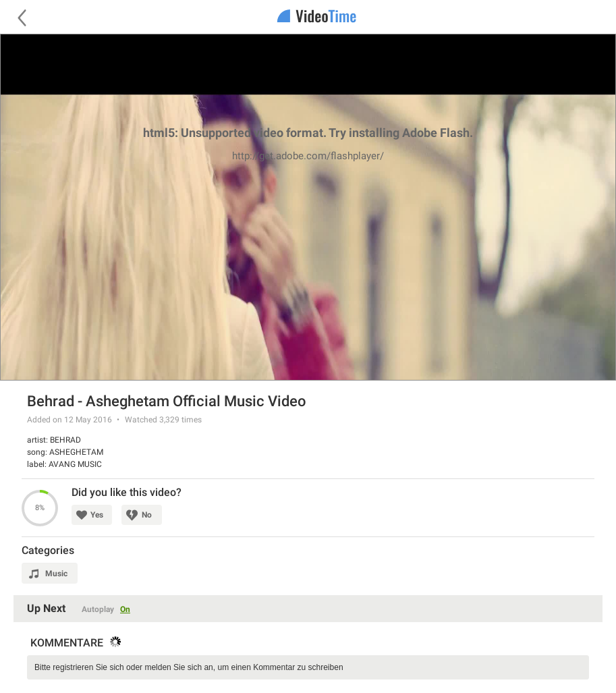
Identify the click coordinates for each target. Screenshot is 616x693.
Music (56, 574)
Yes (97, 515)
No (147, 515)
